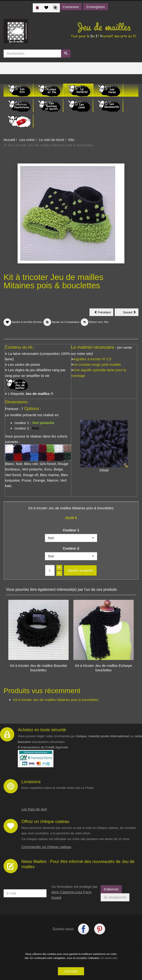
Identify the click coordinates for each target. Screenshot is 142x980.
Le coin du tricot (51, 140)
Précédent (104, 313)
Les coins (27, 140)
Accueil (9, 140)
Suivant (131, 313)
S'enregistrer (96, 7)
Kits (71, 140)
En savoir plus (109, 958)
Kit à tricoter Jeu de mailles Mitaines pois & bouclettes (56, 700)
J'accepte (71, 971)
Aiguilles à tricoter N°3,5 (92, 359)
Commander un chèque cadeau (46, 847)
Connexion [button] (71, 7)
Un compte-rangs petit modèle (97, 364)
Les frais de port (34, 809)
